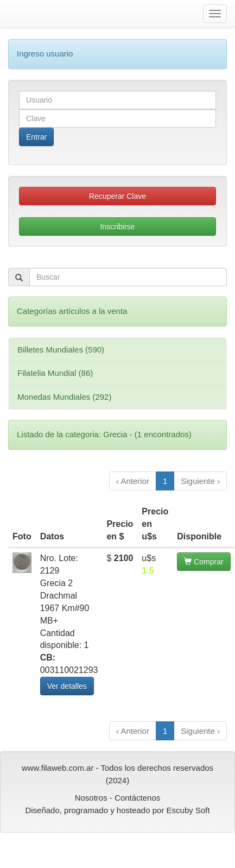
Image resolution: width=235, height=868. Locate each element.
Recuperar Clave (117, 196)
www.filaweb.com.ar (58, 768)
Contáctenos (137, 798)
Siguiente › (200, 481)
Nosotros (91, 798)
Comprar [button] (204, 562)
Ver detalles (67, 686)
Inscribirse (118, 227)
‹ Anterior (133, 481)
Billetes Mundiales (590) (61, 350)
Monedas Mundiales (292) (64, 397)
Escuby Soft (188, 810)
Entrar (36, 137)
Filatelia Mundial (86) (55, 373)
